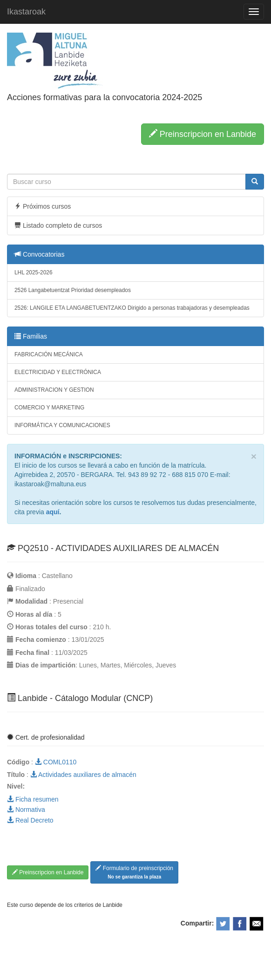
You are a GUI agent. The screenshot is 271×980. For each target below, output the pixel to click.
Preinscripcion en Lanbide (203, 134)
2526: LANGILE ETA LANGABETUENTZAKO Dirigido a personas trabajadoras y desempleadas (132, 308)
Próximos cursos (43, 206)
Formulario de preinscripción (134, 872)
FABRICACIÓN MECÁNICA (49, 354)
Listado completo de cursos (58, 225)
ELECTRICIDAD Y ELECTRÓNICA (58, 372)
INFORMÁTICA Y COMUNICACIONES (62, 425)
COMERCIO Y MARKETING (49, 408)
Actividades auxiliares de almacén (83, 775)
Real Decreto (30, 820)
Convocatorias (39, 254)
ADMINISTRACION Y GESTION (54, 390)
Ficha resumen (33, 799)
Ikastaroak (26, 12)
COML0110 (56, 762)
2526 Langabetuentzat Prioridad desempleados (73, 290)
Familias (31, 336)
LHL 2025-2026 (34, 272)
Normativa (26, 810)
